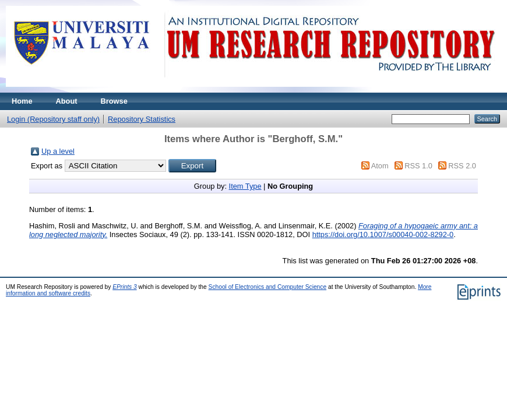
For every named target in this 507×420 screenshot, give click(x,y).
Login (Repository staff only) (53, 119)
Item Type (245, 186)
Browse (114, 101)
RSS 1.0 (418, 166)
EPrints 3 (125, 287)
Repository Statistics (142, 119)
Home (22, 101)
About (67, 101)
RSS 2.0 (462, 166)
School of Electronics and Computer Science (268, 287)
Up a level (58, 151)
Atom (380, 166)
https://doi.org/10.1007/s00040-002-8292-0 (383, 234)
